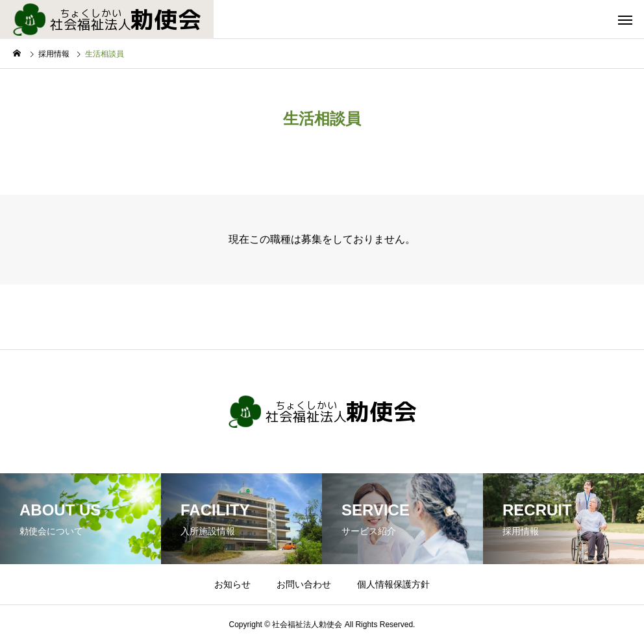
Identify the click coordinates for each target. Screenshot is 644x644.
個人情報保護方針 (393, 584)
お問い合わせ (304, 584)
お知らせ (232, 584)
